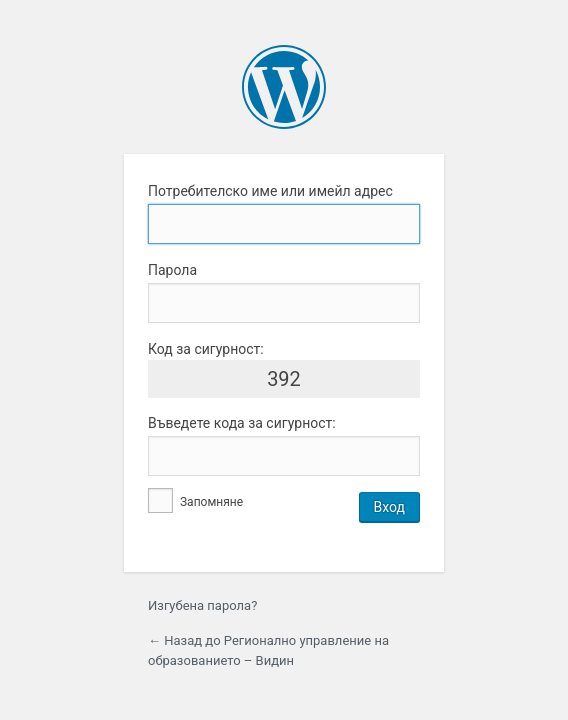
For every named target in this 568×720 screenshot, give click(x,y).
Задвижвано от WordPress (284, 87)
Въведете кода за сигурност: (242, 423)
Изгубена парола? (202, 605)
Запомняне (195, 502)
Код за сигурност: (206, 349)
